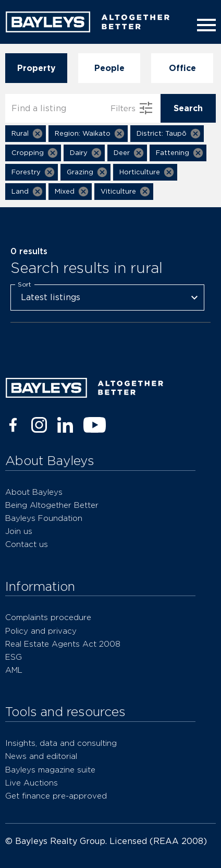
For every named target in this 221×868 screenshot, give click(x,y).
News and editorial (41, 756)
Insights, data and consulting (61, 743)
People (109, 68)
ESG (14, 657)
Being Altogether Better (52, 505)
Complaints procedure (48, 617)
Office (182, 68)
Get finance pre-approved (56, 796)
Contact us (27, 544)
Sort (24, 284)
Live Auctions (32, 783)
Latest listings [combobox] (51, 297)
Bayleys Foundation (44, 518)
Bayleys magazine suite (50, 770)
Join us (19, 531)
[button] (26, 134)
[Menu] (204, 25)
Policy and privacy (41, 631)
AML (14, 670)
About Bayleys (34, 492)
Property (36, 68)
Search (188, 108)
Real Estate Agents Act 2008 (63, 644)
